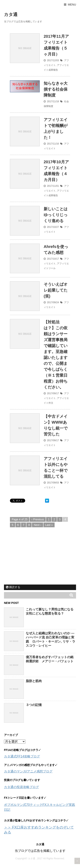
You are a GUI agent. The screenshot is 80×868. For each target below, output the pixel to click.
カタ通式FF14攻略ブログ (22, 756)
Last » (49, 525)
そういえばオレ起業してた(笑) (56, 290)
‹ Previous (38, 519)
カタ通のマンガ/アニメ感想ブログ (28, 771)
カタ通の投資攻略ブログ (21, 787)
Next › (37, 525)
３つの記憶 (34, 705)
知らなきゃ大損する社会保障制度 (56, 89)
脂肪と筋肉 (34, 681)
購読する (13, 587)
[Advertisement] (34, 557)
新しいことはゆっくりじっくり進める (56, 215)
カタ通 (11, 15)
